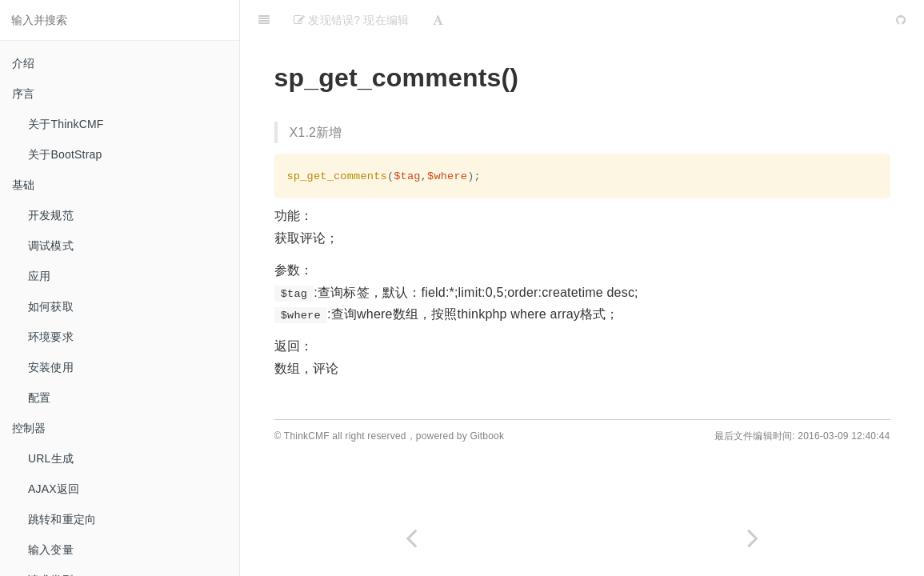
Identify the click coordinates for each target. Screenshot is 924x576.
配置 (39, 398)
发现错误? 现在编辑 (351, 20)
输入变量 (51, 550)
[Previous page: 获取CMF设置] (411, 538)
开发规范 (51, 215)
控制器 (29, 428)
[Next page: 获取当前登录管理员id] (754, 538)
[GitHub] (901, 20)
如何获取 (51, 306)
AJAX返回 (54, 489)
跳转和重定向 (62, 519)
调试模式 (51, 246)
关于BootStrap (65, 154)
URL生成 (51, 458)
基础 (23, 185)
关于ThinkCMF (66, 124)
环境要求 (51, 337)
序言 (23, 94)
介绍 (23, 63)
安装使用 (51, 367)
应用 (39, 276)
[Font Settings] (438, 20)
